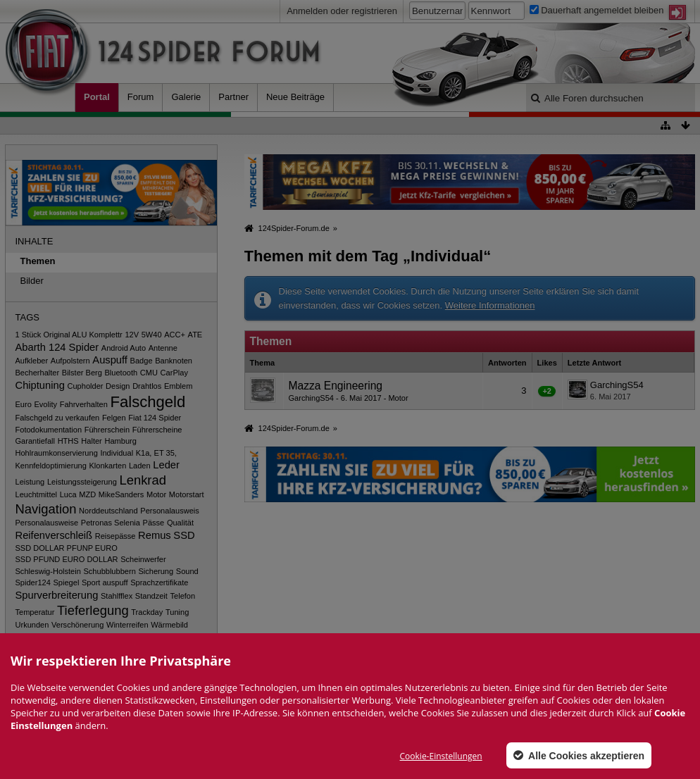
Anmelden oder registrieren (342, 11)
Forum (141, 97)
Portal (97, 97)
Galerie (186, 97)
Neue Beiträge (295, 97)
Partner (233, 97)
